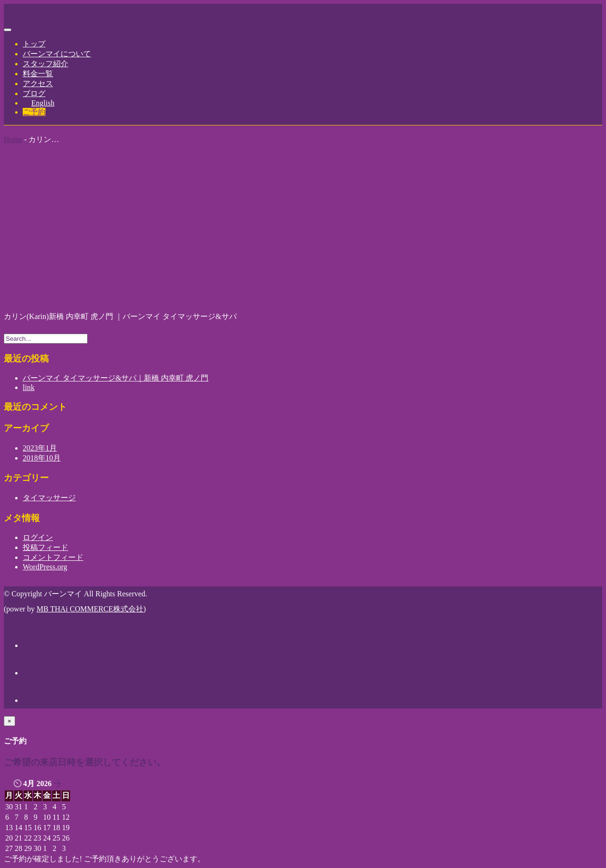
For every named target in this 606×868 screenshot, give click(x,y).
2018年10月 (42, 458)
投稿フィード (45, 547)
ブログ (34, 93)
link (29, 387)
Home (13, 139)
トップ (34, 44)
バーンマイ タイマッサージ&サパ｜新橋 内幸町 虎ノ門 (116, 378)
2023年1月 (40, 448)
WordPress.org (45, 567)
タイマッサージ (49, 498)
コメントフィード (53, 557)
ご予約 (34, 112)
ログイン (38, 537)
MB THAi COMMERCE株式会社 (90, 609)
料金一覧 (38, 74)
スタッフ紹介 (45, 64)
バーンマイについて (57, 54)
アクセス (38, 84)
